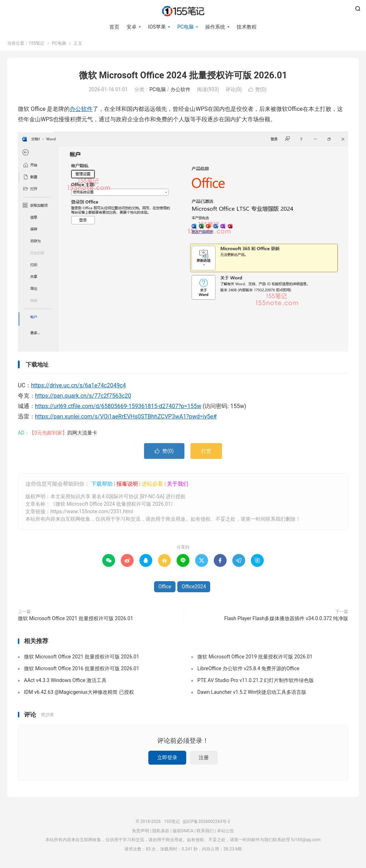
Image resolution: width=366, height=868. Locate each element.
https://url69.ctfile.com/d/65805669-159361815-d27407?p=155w (118, 408)
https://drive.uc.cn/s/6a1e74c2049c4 (79, 387)
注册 (204, 759)
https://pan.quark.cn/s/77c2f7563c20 (83, 398)
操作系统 (215, 27)
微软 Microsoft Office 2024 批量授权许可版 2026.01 (183, 77)
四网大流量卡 (82, 434)
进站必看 (152, 485)
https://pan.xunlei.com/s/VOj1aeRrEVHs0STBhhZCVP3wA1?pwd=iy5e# (126, 418)
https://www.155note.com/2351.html (92, 513)
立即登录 (167, 759)
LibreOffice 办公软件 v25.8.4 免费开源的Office (248, 670)
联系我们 (205, 832)
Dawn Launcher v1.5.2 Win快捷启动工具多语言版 (252, 693)
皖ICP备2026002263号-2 (207, 823)
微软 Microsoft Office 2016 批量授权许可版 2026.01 (81, 670)
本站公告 (226, 832)
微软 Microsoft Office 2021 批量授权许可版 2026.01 (75, 620)
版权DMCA (183, 832)
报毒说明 (127, 485)
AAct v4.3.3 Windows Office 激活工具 (65, 682)
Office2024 (194, 588)
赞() (258, 91)
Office (165, 588)
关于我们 (178, 485)
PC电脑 (186, 27)
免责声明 (140, 832)
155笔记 (183, 11)
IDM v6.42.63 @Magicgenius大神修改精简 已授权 (79, 693)
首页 (114, 27)
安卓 (132, 27)
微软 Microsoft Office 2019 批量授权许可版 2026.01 (255, 658)
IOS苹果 (157, 27)
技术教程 (247, 27)
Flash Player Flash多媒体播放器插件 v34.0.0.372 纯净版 (286, 620)
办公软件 (180, 91)
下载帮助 (101, 485)
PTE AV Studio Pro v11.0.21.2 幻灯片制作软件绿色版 (256, 682)
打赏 (206, 452)
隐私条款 (161, 832)
